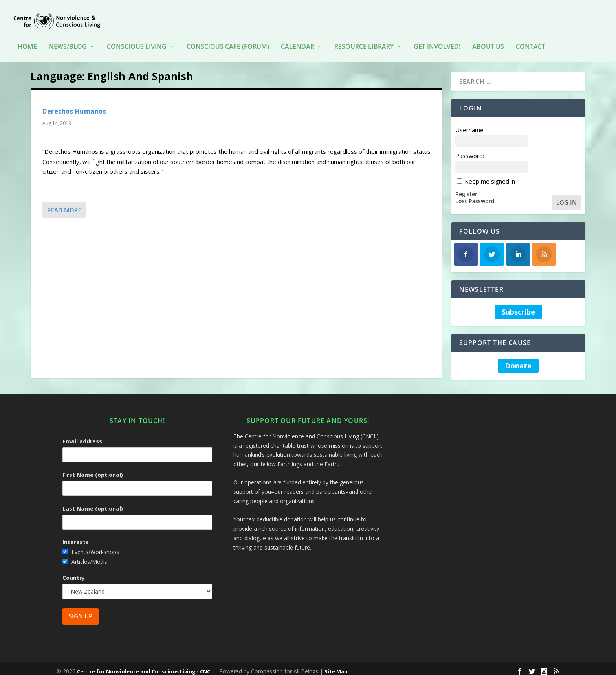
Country (74, 572)
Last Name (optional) (93, 503)
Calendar (298, 35)
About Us (488, 35)
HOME (27, 35)
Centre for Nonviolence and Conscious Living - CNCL (145, 666)
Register (466, 188)
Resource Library (364, 35)
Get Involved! (437, 35)
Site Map (336, 666)
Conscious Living (137, 35)
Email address (82, 436)
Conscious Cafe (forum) (228, 35)
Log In (566, 197)
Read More (64, 204)
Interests (76, 536)
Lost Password (475, 196)
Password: (470, 150)
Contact (531, 35)
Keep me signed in (490, 176)
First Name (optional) (93, 469)
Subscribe (518, 307)
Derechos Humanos (74, 106)
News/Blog (68, 35)
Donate (518, 360)
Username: (470, 124)
